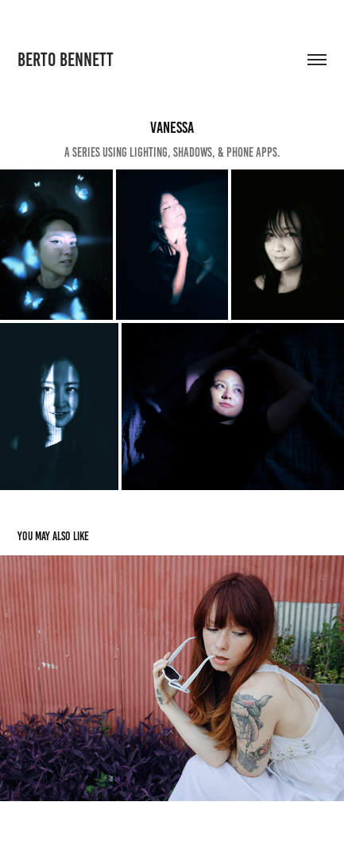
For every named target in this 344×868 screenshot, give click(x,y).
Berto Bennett (66, 60)
